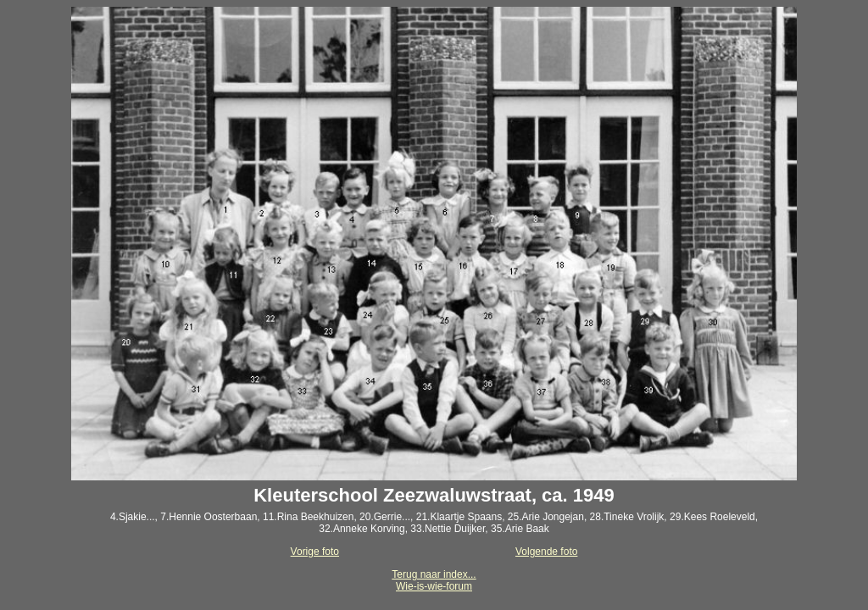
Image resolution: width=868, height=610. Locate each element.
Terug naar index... (434, 574)
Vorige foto (315, 552)
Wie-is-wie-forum (434, 586)
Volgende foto (546, 552)
